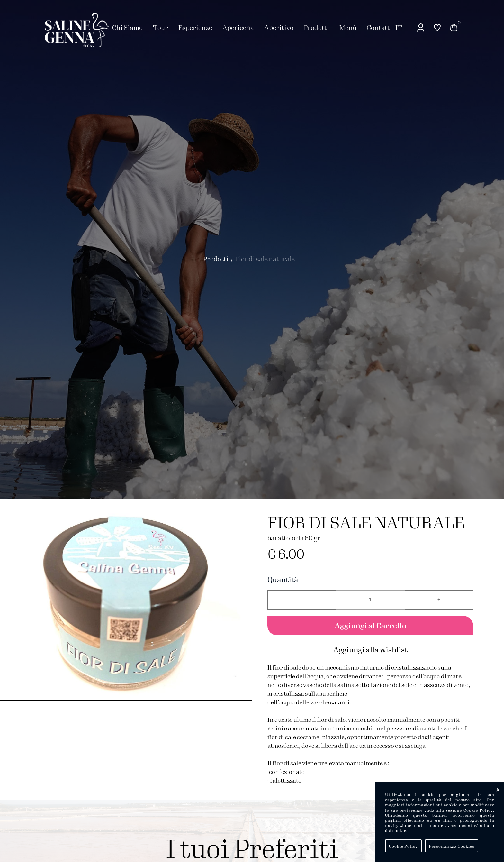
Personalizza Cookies (452, 846)
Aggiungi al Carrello (370, 625)
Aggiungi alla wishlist (370, 649)
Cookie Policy (403, 846)
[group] (126, 600)
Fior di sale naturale (265, 259)
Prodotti (216, 259)
